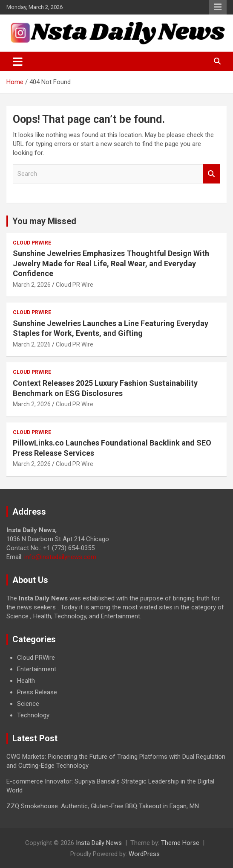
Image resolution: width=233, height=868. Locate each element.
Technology (33, 715)
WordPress (144, 854)
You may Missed (44, 221)
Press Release (37, 692)
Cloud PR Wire (75, 285)
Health (26, 681)
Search (212, 174)
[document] (116, 687)
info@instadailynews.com (60, 557)
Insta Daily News (99, 843)
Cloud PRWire (32, 243)
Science (28, 704)
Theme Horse (180, 843)
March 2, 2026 (32, 285)
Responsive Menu (218, 7)
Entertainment (37, 669)
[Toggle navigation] (18, 61)
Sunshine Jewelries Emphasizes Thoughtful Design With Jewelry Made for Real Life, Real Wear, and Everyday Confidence (111, 263)
